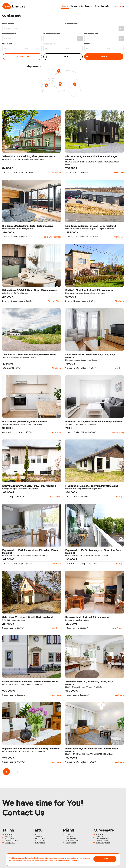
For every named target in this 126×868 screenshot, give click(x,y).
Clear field (56, 57)
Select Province (94, 27)
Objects (65, 6)
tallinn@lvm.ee (10, 843)
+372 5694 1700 (11, 841)
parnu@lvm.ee (71, 843)
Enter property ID (22, 37)
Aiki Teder (119, 368)
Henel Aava (119, 173)
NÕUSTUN (105, 859)
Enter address (25, 27)
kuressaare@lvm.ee (103, 843)
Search (96, 57)
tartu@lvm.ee (40, 843)
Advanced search (17, 57)
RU (123, 6)
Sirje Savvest (118, 628)
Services (89, 6)
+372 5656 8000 (72, 841)
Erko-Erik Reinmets (52, 237)
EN (120, 6)
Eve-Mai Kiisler (54, 301)
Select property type (63, 37)
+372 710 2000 (41, 841)
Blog (97, 6)
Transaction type (104, 37)
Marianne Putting (116, 433)
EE (116, 6)
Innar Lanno (119, 237)
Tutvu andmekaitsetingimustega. (65, 860)
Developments (77, 6)
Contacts (105, 6)
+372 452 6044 (102, 841)
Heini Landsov (55, 497)
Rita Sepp (56, 173)
